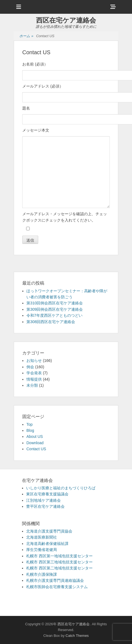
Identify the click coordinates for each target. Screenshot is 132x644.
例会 (30, 367)
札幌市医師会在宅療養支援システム (57, 587)
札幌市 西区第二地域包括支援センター (59, 568)
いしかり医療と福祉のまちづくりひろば (61, 488)
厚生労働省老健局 (42, 550)
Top (30, 424)
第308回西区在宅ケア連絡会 (51, 322)
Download (35, 443)
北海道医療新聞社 (42, 537)
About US (35, 436)
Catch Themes (77, 636)
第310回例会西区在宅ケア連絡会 (55, 303)
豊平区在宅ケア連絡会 (45, 506)
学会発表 (34, 373)
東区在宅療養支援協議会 (47, 494)
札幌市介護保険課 (42, 574)
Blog (30, 430)
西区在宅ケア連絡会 (66, 20)
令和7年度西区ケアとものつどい (54, 315)
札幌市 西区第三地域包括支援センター (59, 562)
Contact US (36, 449)
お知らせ (34, 361)
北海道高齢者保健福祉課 (47, 544)
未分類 (32, 385)
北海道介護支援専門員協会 (49, 531)
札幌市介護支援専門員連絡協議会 (55, 580)
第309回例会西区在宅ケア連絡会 (55, 309)
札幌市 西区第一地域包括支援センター (59, 556)
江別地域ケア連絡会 (43, 500)
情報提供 (34, 379)
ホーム (26, 36)
